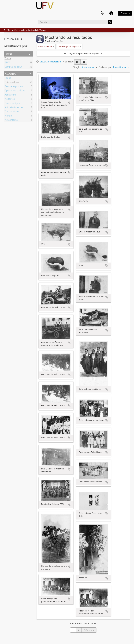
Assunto (11, 73)
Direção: (77, 67)
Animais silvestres (14, 108)
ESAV (7, 63)
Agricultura (10, 95)
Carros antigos (12, 104)
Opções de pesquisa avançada (83, 54)
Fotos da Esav (12, 83)
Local (9, 54)
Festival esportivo (14, 87)
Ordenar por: (105, 67)
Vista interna (11, 120)
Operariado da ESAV (15, 91)
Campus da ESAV (13, 67)
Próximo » (89, 630)
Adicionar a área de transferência (69, 102)
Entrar (124, 13)
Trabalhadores (12, 112)
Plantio (8, 116)
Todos (8, 59)
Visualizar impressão (49, 62)
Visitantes (10, 99)
